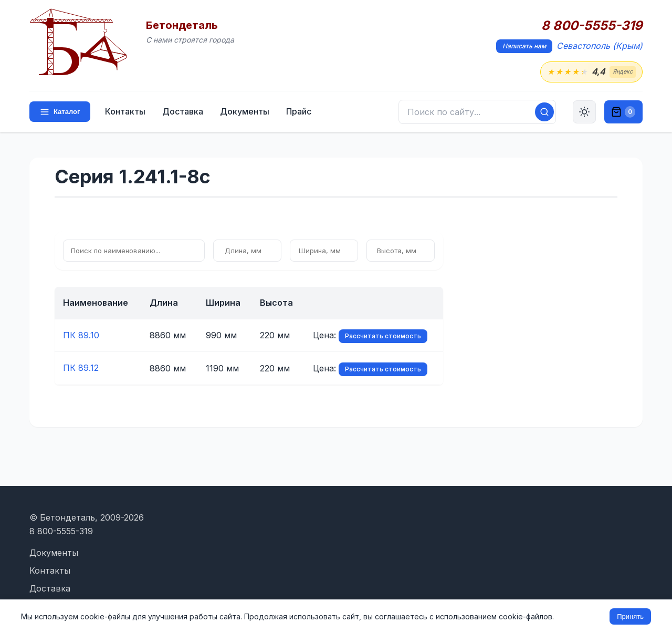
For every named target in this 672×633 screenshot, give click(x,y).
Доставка (183, 111)
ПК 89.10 (81, 335)
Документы (245, 111)
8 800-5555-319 (592, 26)
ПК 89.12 (81, 368)
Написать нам (524, 46)
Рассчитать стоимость (383, 336)
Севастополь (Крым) (600, 46)
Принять (630, 616)
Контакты (125, 111)
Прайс (299, 111)
